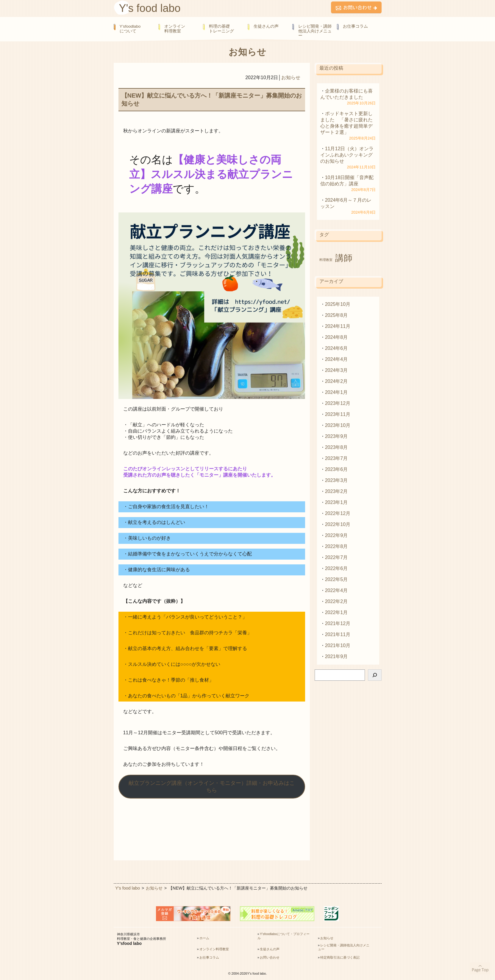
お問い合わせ (270, 957)
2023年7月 (336, 458)
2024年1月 (336, 392)
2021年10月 (338, 645)
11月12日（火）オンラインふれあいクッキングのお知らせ (347, 155)
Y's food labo (150, 8)
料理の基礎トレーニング (221, 29)
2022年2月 (336, 601)
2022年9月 (336, 535)
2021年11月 (338, 634)
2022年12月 (338, 513)
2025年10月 (338, 304)
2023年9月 (336, 436)
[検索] (375, 675)
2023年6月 (336, 469)
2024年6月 (336, 348)
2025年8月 (336, 315)
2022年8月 (336, 546)
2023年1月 (336, 502)
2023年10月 (338, 425)
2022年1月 (336, 612)
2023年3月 (336, 480)
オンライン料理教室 (175, 29)
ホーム (204, 938)
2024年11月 (338, 326)
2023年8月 (336, 447)
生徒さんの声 (266, 26)
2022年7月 (336, 557)
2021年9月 (336, 656)
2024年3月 (336, 370)
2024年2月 (336, 381)
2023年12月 (338, 403)
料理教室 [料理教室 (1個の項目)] (326, 260)
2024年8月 (336, 337)
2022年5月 (336, 579)
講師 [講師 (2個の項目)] (344, 258)
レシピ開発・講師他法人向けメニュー (315, 31)
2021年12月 (338, 623)
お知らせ (291, 78)
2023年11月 (338, 414)
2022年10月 (338, 524)
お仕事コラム (355, 26)
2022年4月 (336, 590)
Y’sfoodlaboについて (130, 29)
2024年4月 (336, 359)
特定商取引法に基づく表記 (340, 957)
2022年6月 (336, 568)
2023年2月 (336, 491)
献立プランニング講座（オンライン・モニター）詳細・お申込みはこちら (212, 787)
